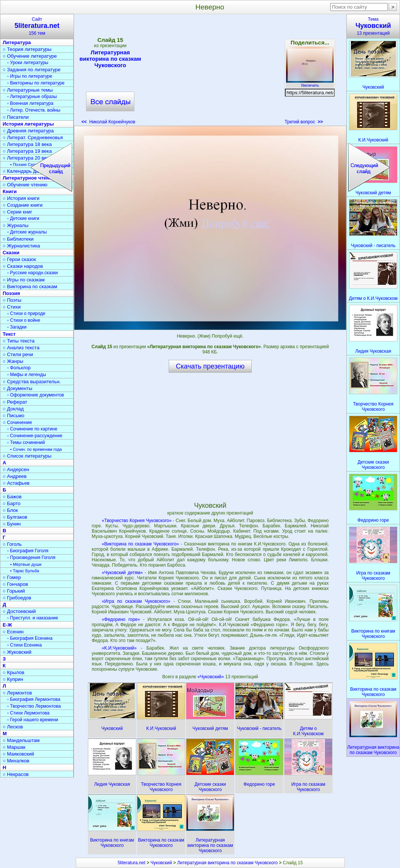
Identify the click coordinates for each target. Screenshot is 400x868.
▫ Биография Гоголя (28, 551)
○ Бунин (12, 524)
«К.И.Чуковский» (119, 648)
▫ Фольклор (19, 368)
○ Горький (14, 591)
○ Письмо (14, 416)
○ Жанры (13, 361)
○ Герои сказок (19, 259)
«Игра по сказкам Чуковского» (136, 601)
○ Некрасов (16, 774)
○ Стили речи (18, 354)
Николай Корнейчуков (108, 122)
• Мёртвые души (26, 564)
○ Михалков (16, 761)
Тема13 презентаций (373, 26)
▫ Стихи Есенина (25, 645)
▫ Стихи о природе (26, 313)
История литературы (28, 124)
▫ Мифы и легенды (27, 375)
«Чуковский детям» (122, 573)
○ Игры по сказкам (24, 280)
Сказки (11, 253)
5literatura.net (132, 863)
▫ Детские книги (23, 218)
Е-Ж (7, 625)
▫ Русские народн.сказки (32, 273)
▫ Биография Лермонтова (34, 699)
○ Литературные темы (28, 90)
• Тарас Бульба (25, 571)
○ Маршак (14, 747)
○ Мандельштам (21, 740)
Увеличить (310, 83)
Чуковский (161, 863)
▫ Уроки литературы (28, 63)
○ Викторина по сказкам (30, 287)
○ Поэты (12, 300)
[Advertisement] (210, 72)
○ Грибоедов (17, 598)
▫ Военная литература (30, 103)
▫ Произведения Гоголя (31, 558)
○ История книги (21, 198)
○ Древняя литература (28, 131)
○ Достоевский (19, 611)
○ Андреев (15, 476)
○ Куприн (13, 679)
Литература (17, 42)
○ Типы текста (19, 341)
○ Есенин (13, 632)
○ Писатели (16, 117)
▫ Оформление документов (35, 395)
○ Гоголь (12, 544)
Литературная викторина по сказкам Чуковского (110, 59)
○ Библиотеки (18, 239)
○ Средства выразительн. (32, 382)
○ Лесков (13, 727)
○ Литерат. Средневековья (33, 137)
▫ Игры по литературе (30, 76)
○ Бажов (12, 497)
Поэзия (11, 293)
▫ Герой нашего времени (33, 720)
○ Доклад (13, 409)
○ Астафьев (16, 483)
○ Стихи (12, 307)
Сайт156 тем (37, 26)
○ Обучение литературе (30, 56)
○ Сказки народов (23, 266)
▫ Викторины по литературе (36, 83)
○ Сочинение (17, 422)
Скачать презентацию (210, 366)
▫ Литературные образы (32, 97)
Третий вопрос (304, 122)
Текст (9, 334)
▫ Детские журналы (27, 232)
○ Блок (10, 510)
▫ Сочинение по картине (32, 429)
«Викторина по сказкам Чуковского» (141, 544)
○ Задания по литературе (32, 70)
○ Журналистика (21, 246)
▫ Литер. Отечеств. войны (34, 110)
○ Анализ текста (21, 348)
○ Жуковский (17, 652)
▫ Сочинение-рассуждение (35, 436)
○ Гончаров (15, 584)
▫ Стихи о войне (24, 320)
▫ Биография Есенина (30, 638)
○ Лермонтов (17, 693)
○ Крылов (13, 672)
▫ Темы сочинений (26, 442)
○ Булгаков (15, 517)
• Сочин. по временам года (36, 449)
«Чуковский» (211, 677)
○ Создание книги (23, 205)
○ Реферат (15, 402)
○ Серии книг (17, 212)
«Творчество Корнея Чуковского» (137, 521)
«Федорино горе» (121, 619)
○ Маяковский (18, 754)
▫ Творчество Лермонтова (34, 706)
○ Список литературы (27, 456)
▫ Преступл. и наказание (33, 618)
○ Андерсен (16, 469)
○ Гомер (12, 577)
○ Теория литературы (27, 49)
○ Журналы (15, 225)
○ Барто (12, 503)
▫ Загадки (17, 327)
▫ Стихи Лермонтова (28, 713)
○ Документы (17, 388)
